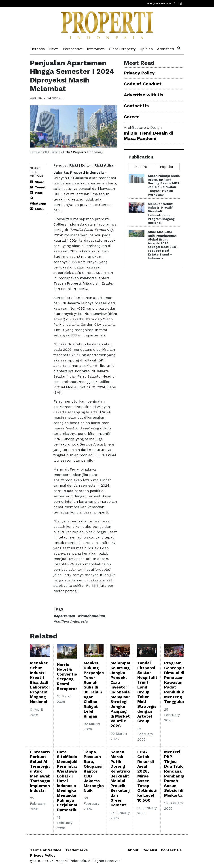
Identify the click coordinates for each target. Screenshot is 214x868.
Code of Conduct (143, 84)
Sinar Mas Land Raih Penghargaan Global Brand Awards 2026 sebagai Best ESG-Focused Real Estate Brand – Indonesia (163, 245)
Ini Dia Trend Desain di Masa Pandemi (148, 136)
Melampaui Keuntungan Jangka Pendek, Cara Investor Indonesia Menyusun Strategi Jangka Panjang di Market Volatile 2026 (123, 694)
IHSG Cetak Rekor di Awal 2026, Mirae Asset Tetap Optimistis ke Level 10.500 (148, 776)
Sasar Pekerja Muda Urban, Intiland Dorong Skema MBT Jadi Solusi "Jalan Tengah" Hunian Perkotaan (164, 185)
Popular (167, 167)
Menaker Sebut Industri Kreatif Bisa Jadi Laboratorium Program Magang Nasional (161, 213)
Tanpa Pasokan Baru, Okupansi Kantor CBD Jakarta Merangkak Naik (95, 771)
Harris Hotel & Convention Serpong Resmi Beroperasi (68, 677)
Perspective (73, 49)
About (133, 850)
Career (131, 117)
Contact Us (136, 106)
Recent (141, 167)
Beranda (38, 49)
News (54, 49)
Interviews (96, 49)
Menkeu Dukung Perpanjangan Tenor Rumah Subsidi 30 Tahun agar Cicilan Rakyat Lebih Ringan (97, 690)
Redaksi (150, 850)
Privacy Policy (139, 73)
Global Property (123, 49)
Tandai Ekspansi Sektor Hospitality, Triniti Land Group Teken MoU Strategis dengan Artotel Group (149, 692)
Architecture (168, 49)
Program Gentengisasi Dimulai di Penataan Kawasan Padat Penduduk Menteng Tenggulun (177, 682)
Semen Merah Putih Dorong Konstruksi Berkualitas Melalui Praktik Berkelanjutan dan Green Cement (125, 778)
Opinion (147, 49)
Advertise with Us (144, 95)
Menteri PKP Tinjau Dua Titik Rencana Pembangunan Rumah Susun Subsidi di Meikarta (178, 774)
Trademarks (76, 850)
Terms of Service (46, 850)
